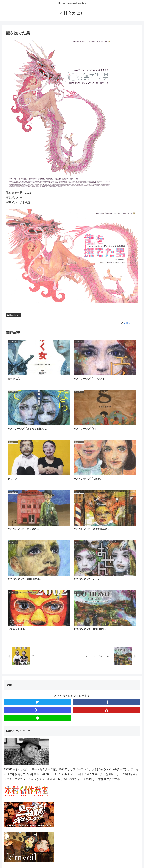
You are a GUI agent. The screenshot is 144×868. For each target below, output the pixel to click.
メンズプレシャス (15, 829)
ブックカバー (13, 822)
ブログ (8, 806)
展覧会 (8, 814)
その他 (8, 837)
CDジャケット (13, 798)
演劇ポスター (14, 315)
